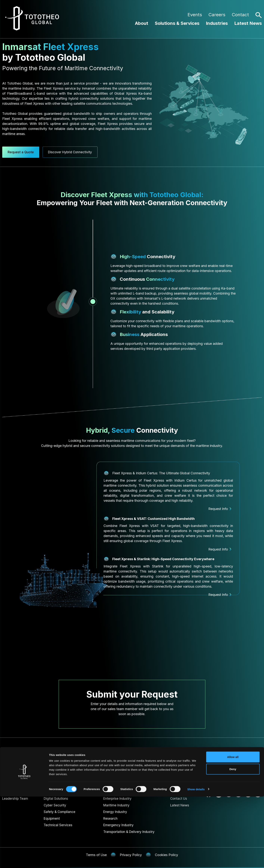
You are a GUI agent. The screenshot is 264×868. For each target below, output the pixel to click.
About (142, 23)
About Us (10, 791)
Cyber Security (55, 805)
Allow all (233, 828)
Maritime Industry (116, 805)
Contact (240, 15)
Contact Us (179, 798)
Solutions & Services (177, 23)
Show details (196, 861)
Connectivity (53, 791)
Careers (217, 15)
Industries (217, 23)
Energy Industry (115, 812)
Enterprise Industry (117, 798)
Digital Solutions (56, 798)
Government (112, 791)
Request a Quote (22, 151)
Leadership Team (16, 798)
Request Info (221, 508)
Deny (233, 841)
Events (195, 15)
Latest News (248, 23)
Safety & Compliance (60, 812)
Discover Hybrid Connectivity (75, 151)
